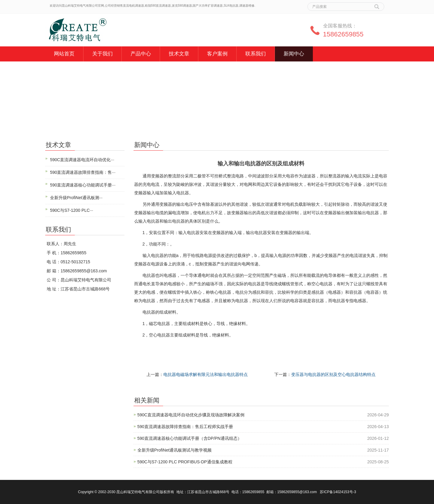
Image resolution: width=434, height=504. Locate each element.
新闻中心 (294, 54)
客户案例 (217, 54)
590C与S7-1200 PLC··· (72, 210)
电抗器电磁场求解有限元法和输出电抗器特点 (206, 374)
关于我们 (102, 54)
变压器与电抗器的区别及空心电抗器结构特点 (333, 374)
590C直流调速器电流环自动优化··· (82, 160)
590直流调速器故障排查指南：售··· (83, 172)
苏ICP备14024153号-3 (338, 492)
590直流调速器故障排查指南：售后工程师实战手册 (185, 427)
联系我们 (256, 54)
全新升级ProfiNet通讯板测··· (76, 198)
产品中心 (141, 54)
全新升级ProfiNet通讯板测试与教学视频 (175, 450)
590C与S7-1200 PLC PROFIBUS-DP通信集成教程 (185, 462)
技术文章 (179, 54)
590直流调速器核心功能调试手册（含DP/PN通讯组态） (190, 438)
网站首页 (64, 54)
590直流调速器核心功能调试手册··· (83, 185)
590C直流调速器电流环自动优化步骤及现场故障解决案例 (191, 415)
